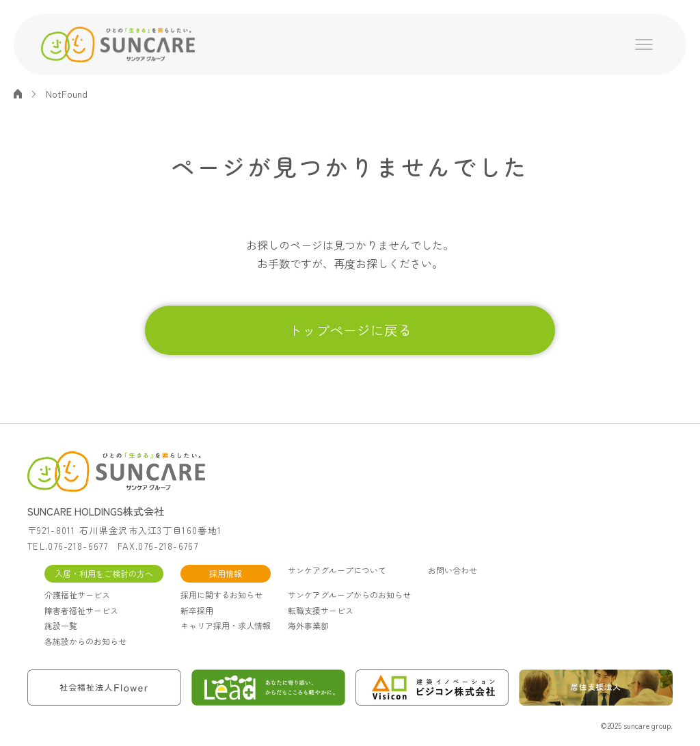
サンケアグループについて (337, 570)
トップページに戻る (350, 330)
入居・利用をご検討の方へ (104, 573)
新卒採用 (197, 610)
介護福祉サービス (77, 595)
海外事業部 (308, 625)
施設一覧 (61, 625)
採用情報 (226, 573)
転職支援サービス (321, 610)
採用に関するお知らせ (221, 595)
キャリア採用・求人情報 (226, 625)
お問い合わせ (453, 570)
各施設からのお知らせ (85, 641)
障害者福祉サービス (81, 610)
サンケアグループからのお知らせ (349, 595)
